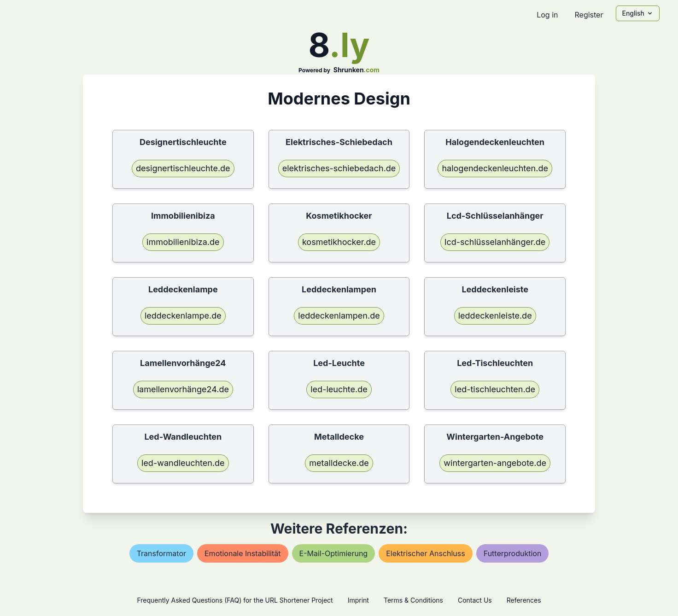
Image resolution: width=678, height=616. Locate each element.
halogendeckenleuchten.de (495, 168)
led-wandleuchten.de (183, 463)
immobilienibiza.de (183, 242)
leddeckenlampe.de (183, 316)
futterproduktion (513, 553)
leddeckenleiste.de (495, 316)
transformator (161, 553)
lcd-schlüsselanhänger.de (495, 242)
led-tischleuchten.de (495, 389)
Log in (547, 15)
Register (589, 15)
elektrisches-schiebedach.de (339, 168)
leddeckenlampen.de (339, 316)
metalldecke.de (339, 463)
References (524, 600)
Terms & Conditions (413, 600)
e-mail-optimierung (334, 553)
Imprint (358, 600)
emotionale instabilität (243, 553)
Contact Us (475, 600)
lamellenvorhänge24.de (183, 389)
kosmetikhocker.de (339, 242)
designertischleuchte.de (183, 168)
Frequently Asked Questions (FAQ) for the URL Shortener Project (235, 600)
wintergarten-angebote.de (495, 463)
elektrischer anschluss (426, 553)
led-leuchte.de (339, 389)
